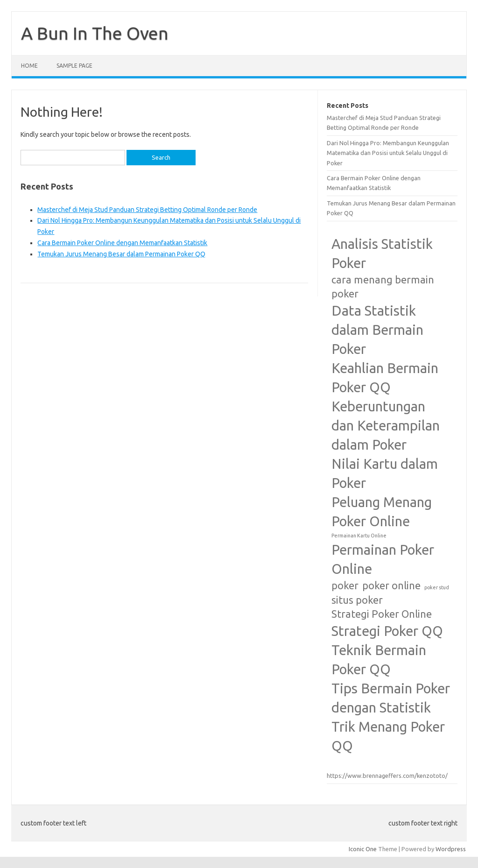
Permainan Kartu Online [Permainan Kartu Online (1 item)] (359, 536)
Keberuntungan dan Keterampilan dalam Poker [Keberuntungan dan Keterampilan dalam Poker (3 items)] (386, 426)
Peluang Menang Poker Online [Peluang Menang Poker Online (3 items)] (382, 512)
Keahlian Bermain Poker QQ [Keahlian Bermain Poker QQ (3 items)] (385, 378)
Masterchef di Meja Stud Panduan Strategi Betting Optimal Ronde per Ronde (147, 210)
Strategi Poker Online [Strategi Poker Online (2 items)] (382, 614)
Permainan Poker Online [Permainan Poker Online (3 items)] (383, 559)
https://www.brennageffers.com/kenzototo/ (387, 776)
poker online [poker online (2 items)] (391, 586)
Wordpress (451, 849)
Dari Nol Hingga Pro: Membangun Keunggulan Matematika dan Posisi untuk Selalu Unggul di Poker (388, 153)
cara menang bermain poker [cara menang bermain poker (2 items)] (383, 287)
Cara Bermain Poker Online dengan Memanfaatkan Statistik (122, 243)
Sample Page (74, 66)
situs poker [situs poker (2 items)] (357, 600)
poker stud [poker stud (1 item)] (437, 587)
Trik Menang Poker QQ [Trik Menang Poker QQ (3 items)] (388, 736)
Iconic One (363, 849)
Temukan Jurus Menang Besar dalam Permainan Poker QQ (121, 254)
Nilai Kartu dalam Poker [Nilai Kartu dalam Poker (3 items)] (385, 473)
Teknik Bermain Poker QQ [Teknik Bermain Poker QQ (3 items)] (379, 660)
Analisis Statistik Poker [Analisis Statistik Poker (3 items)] (382, 254)
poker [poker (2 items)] (345, 586)
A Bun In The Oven (95, 33)
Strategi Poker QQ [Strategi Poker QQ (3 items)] (387, 631)
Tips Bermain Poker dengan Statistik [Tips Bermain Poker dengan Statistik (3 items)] (391, 698)
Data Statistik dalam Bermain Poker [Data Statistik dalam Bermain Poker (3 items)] (377, 330)
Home (29, 66)
